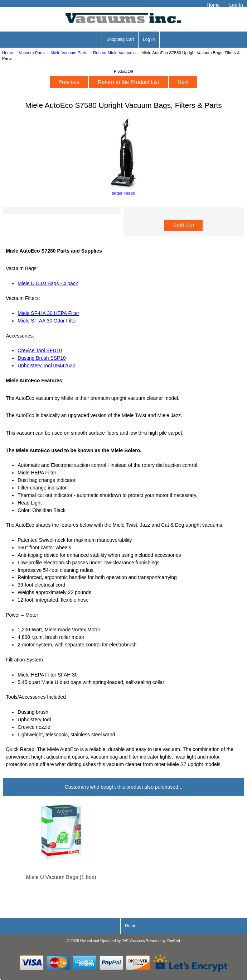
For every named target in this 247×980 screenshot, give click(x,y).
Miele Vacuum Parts (69, 52)
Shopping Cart (120, 39)
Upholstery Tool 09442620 (46, 365)
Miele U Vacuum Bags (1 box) (61, 877)
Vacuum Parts (32, 52)
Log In (236, 5)
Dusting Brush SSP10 (42, 358)
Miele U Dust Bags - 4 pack (48, 283)
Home (213, 5)
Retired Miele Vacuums (114, 52)
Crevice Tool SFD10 (40, 350)
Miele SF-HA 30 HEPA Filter (48, 313)
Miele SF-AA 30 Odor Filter (47, 321)
